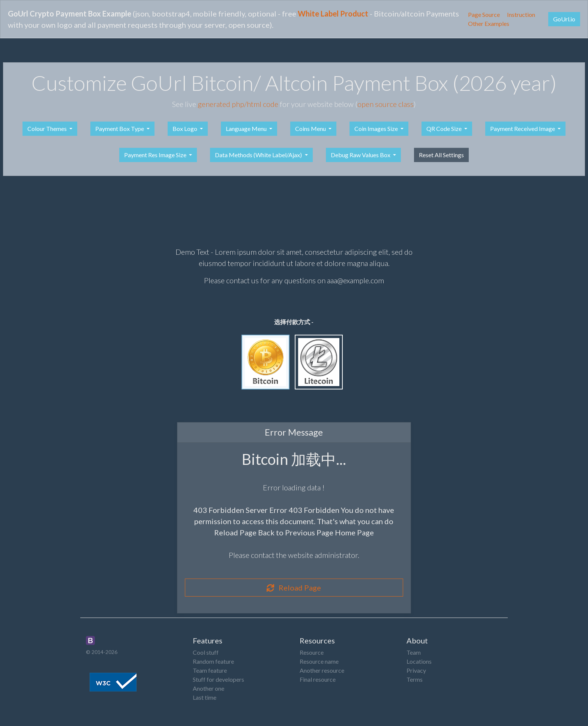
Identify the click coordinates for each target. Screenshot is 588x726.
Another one (208, 688)
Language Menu (247, 129)
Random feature (213, 661)
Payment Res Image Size (156, 155)
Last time (205, 697)
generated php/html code (238, 104)
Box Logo (185, 129)
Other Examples (489, 23)
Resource (312, 652)
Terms (415, 679)
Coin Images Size (377, 129)
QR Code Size (445, 129)
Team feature (210, 670)
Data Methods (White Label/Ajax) (259, 155)
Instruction (521, 14)
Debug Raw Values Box (361, 155)
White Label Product (333, 14)
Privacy (416, 670)
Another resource (322, 670)
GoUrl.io (564, 19)
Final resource (318, 679)
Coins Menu (311, 129)
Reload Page (294, 588)
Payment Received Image (523, 129)
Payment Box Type (120, 129)
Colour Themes (48, 129)
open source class (385, 104)
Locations (419, 661)
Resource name (319, 661)
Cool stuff (206, 652)
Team (414, 652)
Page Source (484, 14)
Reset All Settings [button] (441, 155)
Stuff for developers (218, 679)
